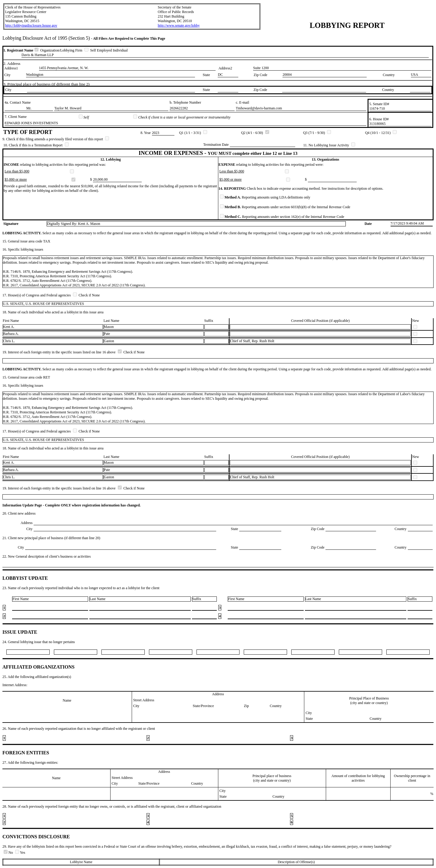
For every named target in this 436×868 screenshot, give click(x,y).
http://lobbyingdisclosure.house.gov (31, 25)
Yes (20, 853)
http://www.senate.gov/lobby (179, 25)
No (9, 853)
